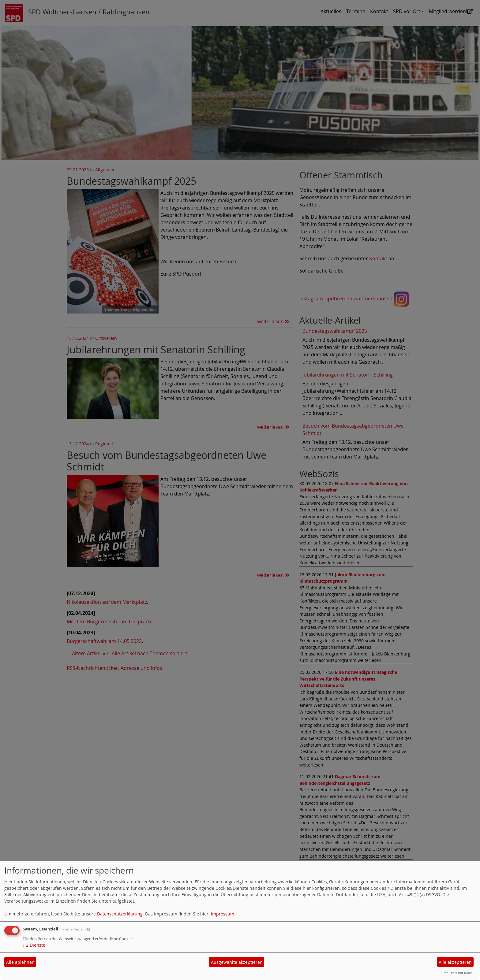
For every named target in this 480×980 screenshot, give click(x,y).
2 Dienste (34, 945)
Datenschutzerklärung (120, 914)
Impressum (223, 914)
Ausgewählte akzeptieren (237, 962)
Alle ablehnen (20, 962)
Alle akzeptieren (455, 962)
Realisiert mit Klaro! (458, 973)
